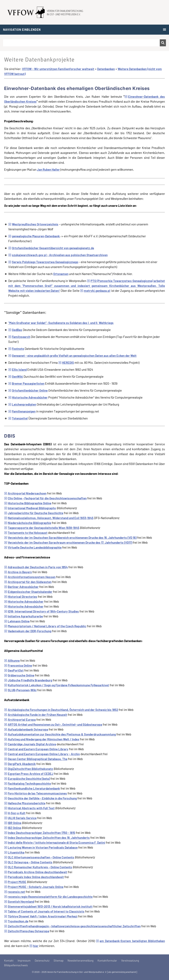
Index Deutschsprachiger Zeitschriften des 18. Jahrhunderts (47, 838)
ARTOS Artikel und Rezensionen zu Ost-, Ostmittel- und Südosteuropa (53, 724)
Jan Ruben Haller (48, 169)
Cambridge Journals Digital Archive (30, 744)
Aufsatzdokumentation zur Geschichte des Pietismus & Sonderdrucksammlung (60, 734)
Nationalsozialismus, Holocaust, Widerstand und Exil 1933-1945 (49, 518)
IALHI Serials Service (20, 818)
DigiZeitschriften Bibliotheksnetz (29, 769)
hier (34, 946)
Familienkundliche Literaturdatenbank (32, 788)
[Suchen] (81, 43)
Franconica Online (18, 665)
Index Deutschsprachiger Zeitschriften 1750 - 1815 (40, 833)
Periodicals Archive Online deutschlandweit (36, 872)
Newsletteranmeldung (80, 961)
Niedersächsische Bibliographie (28, 523)
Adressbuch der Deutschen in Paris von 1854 (36, 567)
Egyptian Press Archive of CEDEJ (29, 774)
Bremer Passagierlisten (26, 383)
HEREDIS (66, 363)
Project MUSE (15, 882)
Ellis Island (17, 369)
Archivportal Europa (20, 720)
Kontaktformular (107, 961)
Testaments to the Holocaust (26, 533)
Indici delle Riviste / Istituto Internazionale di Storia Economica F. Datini (55, 842)
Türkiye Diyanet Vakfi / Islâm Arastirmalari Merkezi (41, 916)
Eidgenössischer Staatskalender (28, 592)
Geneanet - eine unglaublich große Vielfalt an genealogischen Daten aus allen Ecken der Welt (72, 356)
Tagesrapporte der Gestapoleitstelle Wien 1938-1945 (42, 528)
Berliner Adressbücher (21, 587)
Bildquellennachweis (16, 965)
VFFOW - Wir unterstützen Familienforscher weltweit (58, 69)
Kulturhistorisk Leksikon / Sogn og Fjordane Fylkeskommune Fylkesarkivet (57, 685)
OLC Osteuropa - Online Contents (28, 862)
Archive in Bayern (18, 572)
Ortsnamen (61, 274)
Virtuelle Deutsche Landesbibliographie (33, 547)
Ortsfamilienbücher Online (28, 390)
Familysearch (19, 337)
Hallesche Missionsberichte (25, 803)
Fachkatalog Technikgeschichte (28, 783)
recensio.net (15, 892)
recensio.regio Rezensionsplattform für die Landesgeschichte (48, 897)
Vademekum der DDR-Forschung (28, 631)
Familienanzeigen (22, 411)
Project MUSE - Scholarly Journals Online (34, 887)
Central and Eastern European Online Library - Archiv (42, 754)
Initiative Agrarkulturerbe (24, 616)
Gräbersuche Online (19, 675)
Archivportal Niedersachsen (25, 493)
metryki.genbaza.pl (95, 291)
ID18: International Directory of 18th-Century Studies (41, 611)
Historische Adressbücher (28, 397)
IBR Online (13, 823)
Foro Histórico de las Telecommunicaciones (36, 793)
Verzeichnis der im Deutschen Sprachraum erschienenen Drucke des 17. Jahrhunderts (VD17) (68, 542)
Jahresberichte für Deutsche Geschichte (34, 513)
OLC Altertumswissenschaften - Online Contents (39, 857)
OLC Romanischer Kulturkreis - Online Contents (38, 867)
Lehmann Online (17, 621)
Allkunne (12, 661)
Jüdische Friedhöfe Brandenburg (28, 680)
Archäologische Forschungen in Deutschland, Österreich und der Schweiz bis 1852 (61, 710)
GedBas (15, 330)
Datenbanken (106, 69)
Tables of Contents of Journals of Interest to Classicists (44, 911)
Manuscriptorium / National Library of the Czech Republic (45, 626)
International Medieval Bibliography (30, 508)
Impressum (24, 961)
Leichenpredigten (22, 404)
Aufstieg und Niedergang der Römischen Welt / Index (42, 739)
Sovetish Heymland (19, 902)
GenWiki (16, 376)
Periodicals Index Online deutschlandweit (34, 877)
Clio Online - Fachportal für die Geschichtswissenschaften (45, 498)
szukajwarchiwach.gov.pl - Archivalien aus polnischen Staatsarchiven (58, 255)
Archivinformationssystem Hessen (30, 577)
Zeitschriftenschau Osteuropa (27, 931)
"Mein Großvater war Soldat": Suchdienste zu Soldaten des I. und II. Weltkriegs (61, 323)
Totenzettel (18, 418)
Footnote (16, 349)
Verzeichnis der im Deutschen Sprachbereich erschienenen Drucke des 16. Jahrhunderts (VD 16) (70, 538)
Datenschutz (42, 961)
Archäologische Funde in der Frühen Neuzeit (36, 715)
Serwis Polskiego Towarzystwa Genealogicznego (43, 262)
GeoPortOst (14, 670)
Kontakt (9, 961)
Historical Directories (21, 597)
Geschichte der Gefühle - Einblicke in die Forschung (40, 798)
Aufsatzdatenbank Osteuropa (26, 729)
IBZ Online (13, 828)
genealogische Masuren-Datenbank (34, 236)
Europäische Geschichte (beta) (27, 779)
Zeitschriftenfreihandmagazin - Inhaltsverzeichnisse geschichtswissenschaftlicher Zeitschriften (72, 926)
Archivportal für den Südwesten (28, 582)
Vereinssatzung (130, 961)
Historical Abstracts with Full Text (29, 808)
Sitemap (59, 961)
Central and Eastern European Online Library (36, 749)
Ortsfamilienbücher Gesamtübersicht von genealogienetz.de (51, 248)
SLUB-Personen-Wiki (20, 690)
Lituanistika (14, 852)
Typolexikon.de (16, 921)
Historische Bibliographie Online (28, 503)
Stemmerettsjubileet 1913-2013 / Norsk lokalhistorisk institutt (48, 906)
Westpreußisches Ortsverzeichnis (33, 224)
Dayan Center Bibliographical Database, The (36, 759)
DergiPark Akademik (20, 764)
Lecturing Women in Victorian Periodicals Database (41, 847)
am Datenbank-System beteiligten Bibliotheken (130, 941)
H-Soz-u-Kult (15, 813)
